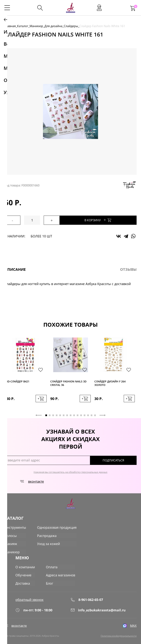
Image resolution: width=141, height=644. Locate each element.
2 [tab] (50, 415)
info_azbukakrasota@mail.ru (98, 608)
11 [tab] (81, 415)
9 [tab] (74, 415)
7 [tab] (67, 415)
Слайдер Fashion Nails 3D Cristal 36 (68, 383)
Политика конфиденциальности (119, 635)
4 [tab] (57, 415)
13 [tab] (88, 415)
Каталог (23, 26)
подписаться (121, 460)
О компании (25, 565)
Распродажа (47, 535)
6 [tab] (64, 415)
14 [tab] (92, 415)
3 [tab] (53, 415)
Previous (39, 415)
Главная (10, 26)
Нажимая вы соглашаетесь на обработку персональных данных (70, 471)
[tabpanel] (26, 373)
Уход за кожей (48, 543)
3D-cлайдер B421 (18, 381)
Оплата (52, 565)
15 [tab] (95, 415)
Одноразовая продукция (57, 527)
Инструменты (15, 527)
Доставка (23, 581)
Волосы (11, 535)
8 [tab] (71, 415)
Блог (50, 581)
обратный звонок (29, 597)
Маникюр (36, 26)
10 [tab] (78, 415)
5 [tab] (60, 415)
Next (102, 415)
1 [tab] (46, 415)
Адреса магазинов (60, 573)
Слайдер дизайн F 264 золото (110, 383)
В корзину (106, 220)
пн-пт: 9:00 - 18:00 (34, 608)
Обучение (23, 573)
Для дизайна (53, 26)
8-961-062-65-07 (87, 596)
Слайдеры (71, 26)
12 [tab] (85, 415)
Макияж (11, 543)
